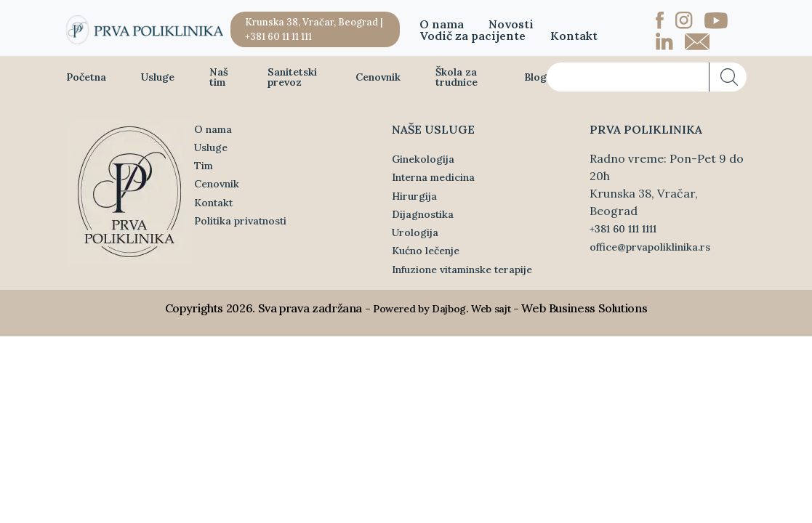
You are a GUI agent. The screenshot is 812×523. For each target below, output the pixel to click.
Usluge (158, 77)
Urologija (415, 232)
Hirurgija (414, 196)
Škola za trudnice (457, 77)
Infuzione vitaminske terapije (462, 269)
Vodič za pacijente (473, 36)
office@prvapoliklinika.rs (650, 247)
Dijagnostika (423, 214)
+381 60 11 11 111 (278, 37)
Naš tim (219, 77)
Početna (86, 77)
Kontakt (574, 36)
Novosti (511, 24)
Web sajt (491, 309)
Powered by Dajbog (419, 309)
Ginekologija (423, 159)
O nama (442, 24)
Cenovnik (378, 77)
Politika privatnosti (240, 221)
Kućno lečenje (426, 251)
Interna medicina (433, 177)
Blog (535, 77)
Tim (204, 166)
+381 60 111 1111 (623, 229)
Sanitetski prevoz (292, 77)
